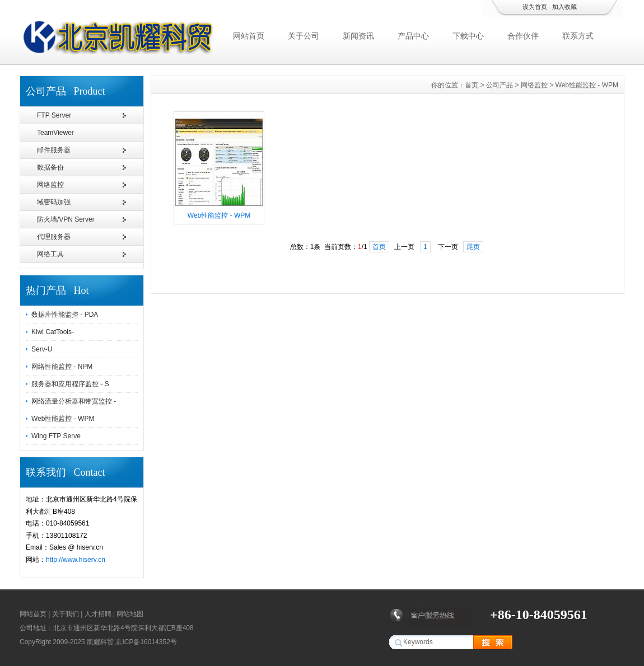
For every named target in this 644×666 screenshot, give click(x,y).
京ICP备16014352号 (146, 642)
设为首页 (535, 7)
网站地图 (130, 614)
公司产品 (500, 85)
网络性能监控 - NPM (62, 367)
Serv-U (42, 349)
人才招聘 (98, 614)
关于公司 (304, 36)
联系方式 (578, 36)
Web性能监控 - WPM (63, 419)
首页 (472, 85)
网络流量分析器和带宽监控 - (74, 401)
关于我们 (66, 614)
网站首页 (249, 36)
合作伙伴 (523, 36)
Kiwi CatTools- (53, 332)
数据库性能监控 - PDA (65, 315)
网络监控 (50, 185)
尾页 (473, 247)
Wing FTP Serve (56, 436)
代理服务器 (54, 237)
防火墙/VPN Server (66, 219)
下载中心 (468, 36)
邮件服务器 (54, 150)
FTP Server (54, 115)
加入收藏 (564, 7)
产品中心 (413, 36)
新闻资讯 (358, 36)
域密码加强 (54, 202)
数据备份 (50, 167)
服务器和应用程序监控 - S (70, 384)
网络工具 (50, 254)
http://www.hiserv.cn (76, 560)
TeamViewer (55, 133)
